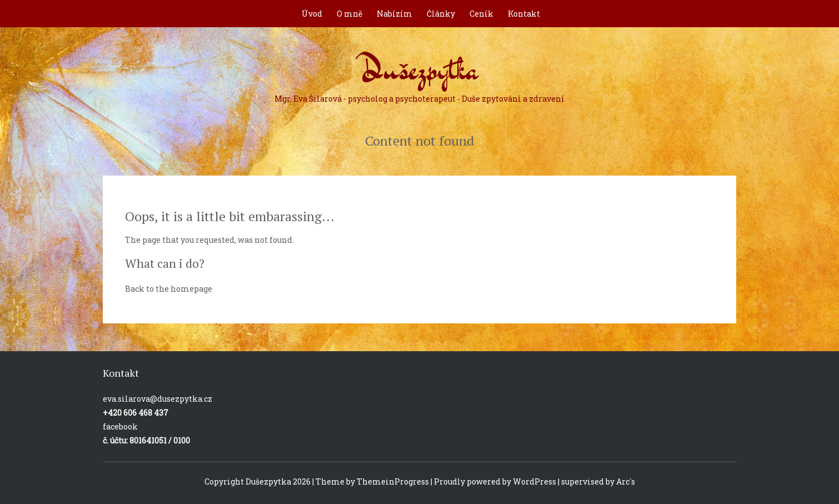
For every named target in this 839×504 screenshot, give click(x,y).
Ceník (481, 14)
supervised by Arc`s (598, 481)
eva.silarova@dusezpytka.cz (158, 399)
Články (441, 14)
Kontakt (524, 14)
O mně (349, 14)
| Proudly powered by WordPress (493, 481)
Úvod (312, 14)
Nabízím (394, 14)
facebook (120, 426)
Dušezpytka (420, 74)
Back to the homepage (169, 289)
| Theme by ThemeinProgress (371, 481)
